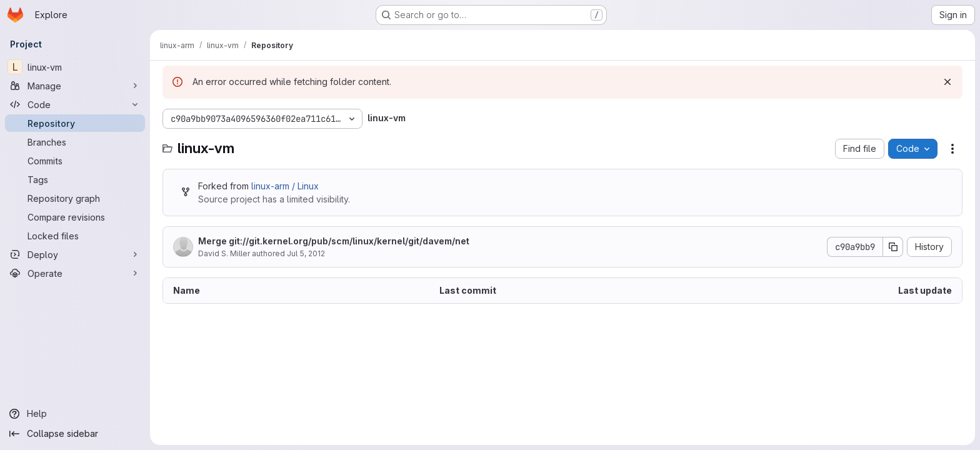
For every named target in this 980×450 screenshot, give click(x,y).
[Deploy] (75, 254)
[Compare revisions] (75, 217)
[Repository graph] (75, 198)
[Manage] (75, 86)
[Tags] (75, 179)
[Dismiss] (947, 82)
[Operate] (75, 273)
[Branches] (75, 142)
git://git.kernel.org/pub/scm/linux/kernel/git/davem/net (349, 241)
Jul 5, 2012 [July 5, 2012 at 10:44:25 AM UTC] (306, 253)
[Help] (75, 414)
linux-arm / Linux (285, 186)
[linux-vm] (75, 67)
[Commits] (75, 161)
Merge (334, 241)
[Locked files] (75, 236)
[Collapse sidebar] (75, 434)
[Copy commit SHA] (893, 247)
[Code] (75, 104)
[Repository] (75, 123)
